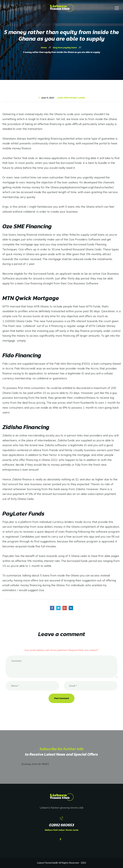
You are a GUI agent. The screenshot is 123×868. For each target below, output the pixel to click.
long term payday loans (71, 98)
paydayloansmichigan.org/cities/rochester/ (86, 187)
